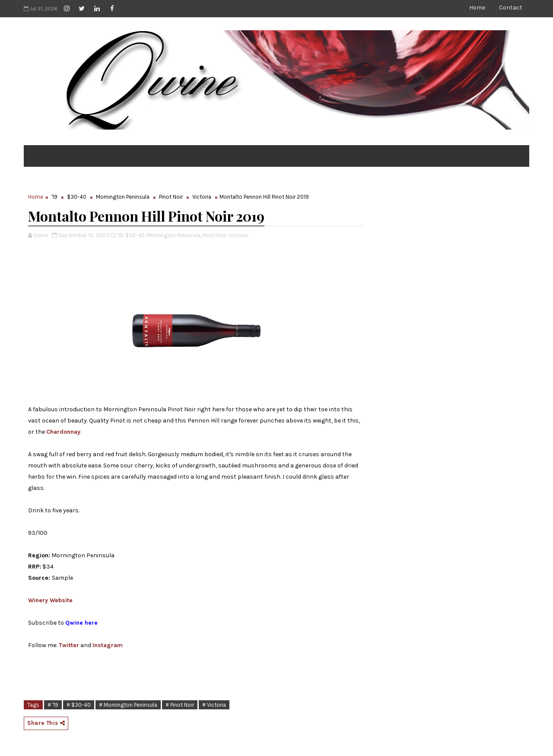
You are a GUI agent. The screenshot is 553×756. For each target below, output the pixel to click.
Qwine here (81, 623)
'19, (121, 235)
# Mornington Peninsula (128, 705)
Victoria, (238, 235)
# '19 (53, 705)
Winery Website (50, 600)
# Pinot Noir (180, 705)
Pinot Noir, (215, 235)
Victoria (202, 197)
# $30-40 (79, 705)
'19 (54, 197)
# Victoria (214, 705)
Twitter (69, 645)
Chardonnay (63, 432)
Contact (511, 8)
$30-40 (77, 197)
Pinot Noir (171, 197)
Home (477, 8)
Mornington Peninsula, (174, 235)
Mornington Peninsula (123, 197)
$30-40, (135, 235)
